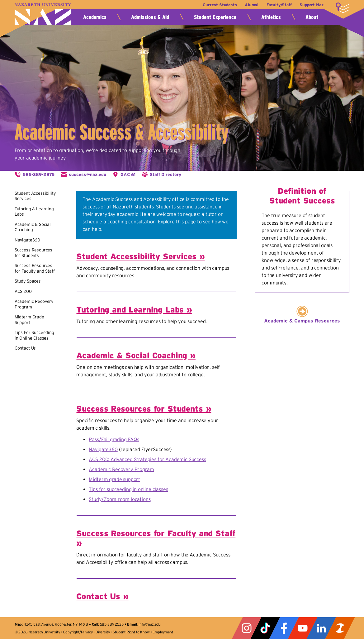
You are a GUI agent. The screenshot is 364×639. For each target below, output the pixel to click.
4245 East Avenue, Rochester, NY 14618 (56, 624)
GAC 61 (128, 174)
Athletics (271, 17)
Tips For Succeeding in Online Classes (34, 335)
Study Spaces (28, 281)
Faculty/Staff (279, 5)
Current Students (220, 5)
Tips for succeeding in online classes (128, 489)
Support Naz (311, 5)
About (312, 17)
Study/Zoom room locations (120, 499)
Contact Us (25, 348)
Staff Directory (165, 174)
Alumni (252, 5)
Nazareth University (43, 14)
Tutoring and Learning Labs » (134, 310)
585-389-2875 (39, 174)
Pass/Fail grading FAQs (114, 439)
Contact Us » (102, 596)
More (343, 8)
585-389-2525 (112, 624)
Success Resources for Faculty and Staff (35, 268)
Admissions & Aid (150, 17)
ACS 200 (23, 291)
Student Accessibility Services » (140, 256)
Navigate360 (27, 240)
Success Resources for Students (33, 253)
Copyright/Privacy (78, 632)
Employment (163, 632)
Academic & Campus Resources (302, 321)
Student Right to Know (131, 632)
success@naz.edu (87, 174)
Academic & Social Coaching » (136, 355)
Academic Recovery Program (121, 469)
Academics (95, 17)
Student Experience (215, 17)
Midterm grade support (114, 479)
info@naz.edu (150, 624)
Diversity (103, 632)
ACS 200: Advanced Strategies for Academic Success (147, 459)
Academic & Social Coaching (33, 227)
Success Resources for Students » (144, 409)
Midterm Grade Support (29, 320)
